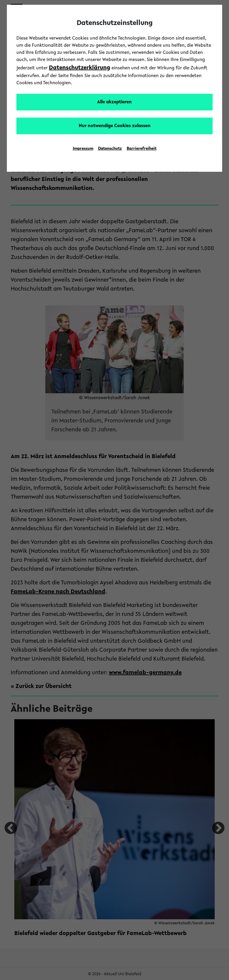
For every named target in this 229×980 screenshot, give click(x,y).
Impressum (83, 149)
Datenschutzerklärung (80, 68)
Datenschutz (110, 149)
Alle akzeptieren (114, 102)
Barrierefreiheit (142, 149)
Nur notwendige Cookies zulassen (115, 126)
